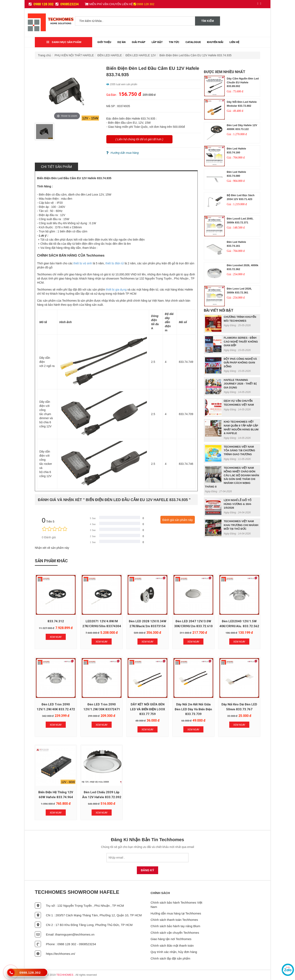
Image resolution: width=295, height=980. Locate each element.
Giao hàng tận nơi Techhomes (171, 939)
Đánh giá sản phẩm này (178, 520)
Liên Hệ (234, 42)
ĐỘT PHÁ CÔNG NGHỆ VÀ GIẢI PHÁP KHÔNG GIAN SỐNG (240, 363)
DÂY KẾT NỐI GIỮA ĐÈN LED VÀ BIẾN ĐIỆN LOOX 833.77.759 (148, 709)
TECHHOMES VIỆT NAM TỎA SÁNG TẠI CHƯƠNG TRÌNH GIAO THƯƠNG (239, 450)
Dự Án (121, 42)
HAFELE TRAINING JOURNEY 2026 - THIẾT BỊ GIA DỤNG (240, 384)
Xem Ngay (56, 637)
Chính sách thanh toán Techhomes (174, 920)
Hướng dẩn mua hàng (123, 153)
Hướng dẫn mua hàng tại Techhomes (176, 913)
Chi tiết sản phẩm (56, 167)
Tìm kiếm (208, 21)
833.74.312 (56, 621)
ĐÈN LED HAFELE (110, 55)
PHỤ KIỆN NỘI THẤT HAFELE (74, 55)
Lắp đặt (157, 42)
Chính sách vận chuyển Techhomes (175, 933)
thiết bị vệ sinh (83, 263)
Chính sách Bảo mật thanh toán (172, 945)
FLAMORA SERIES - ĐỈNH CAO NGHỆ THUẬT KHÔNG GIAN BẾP (241, 342)
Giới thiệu (104, 42)
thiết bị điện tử (115, 263)
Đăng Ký (148, 870)
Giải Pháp (139, 42)
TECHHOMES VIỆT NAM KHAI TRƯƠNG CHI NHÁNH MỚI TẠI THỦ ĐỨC (241, 525)
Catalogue (193, 42)
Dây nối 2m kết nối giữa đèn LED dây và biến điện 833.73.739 (193, 709)
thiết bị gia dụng (116, 290)
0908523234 (67, 4)
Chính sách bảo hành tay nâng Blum (175, 926)
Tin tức (174, 42)
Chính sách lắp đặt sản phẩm (170, 958)
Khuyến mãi (215, 42)
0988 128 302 (41, 4)
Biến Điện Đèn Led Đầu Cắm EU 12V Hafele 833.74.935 (195, 55)
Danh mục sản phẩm (64, 42)
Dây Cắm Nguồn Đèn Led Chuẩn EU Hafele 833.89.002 (243, 82)
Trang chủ (44, 55)
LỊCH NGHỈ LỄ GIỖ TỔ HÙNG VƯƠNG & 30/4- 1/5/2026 (238, 504)
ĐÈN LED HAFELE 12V (141, 55)
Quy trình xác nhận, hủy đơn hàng (174, 952)
